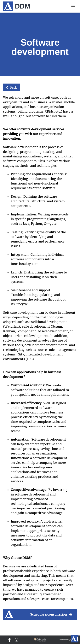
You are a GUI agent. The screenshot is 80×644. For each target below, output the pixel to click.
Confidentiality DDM (67, 640)
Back (12, 87)
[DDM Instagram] (17, 640)
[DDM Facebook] (10, 640)
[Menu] (73, 6)
